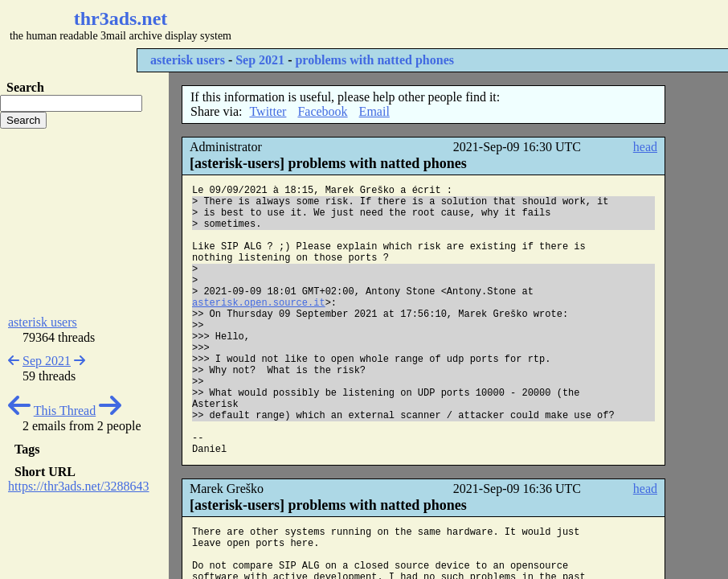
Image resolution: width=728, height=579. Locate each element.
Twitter (268, 111)
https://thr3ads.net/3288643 (79, 486)
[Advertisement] (479, 24)
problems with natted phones (374, 60)
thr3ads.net (121, 18)
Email (374, 111)
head (645, 147)
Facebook (322, 111)
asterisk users (188, 60)
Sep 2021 (260, 60)
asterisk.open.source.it (259, 303)
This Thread (65, 411)
